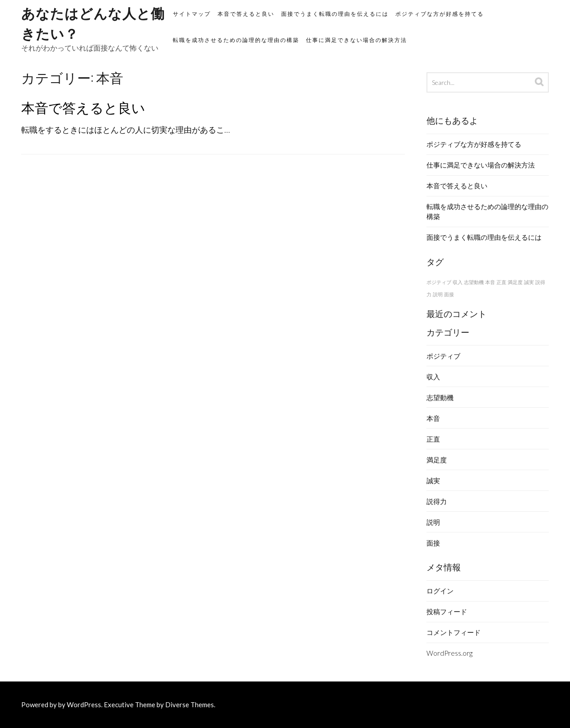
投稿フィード (447, 611)
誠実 (433, 481)
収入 (433, 377)
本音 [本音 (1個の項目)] (490, 282)
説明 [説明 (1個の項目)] (438, 294)
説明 (433, 522)
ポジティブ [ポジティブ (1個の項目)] (439, 282)
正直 (433, 439)
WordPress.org (450, 653)
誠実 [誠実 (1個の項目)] (529, 282)
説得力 (437, 501)
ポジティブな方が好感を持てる (440, 14)
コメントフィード (454, 632)
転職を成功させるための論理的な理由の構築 (236, 40)
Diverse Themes (190, 705)
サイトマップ (192, 14)
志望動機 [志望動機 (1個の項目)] (474, 282)
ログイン (440, 591)
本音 (433, 418)
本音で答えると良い (246, 14)
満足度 (437, 460)
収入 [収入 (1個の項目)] (458, 282)
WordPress (84, 705)
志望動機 (440, 397)
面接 (433, 543)
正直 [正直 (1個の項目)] (501, 282)
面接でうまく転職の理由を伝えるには (335, 14)
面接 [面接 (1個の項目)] (449, 294)
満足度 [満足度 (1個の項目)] (515, 282)
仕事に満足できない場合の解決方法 (357, 40)
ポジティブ (443, 356)
